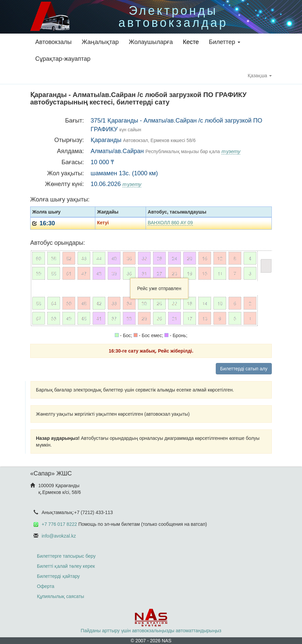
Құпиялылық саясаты (61, 596)
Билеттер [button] (225, 42)
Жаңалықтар (100, 42)
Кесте (191, 42)
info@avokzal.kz (59, 536)
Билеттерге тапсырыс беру (66, 556)
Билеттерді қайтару (58, 576)
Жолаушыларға (151, 42)
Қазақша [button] (260, 76)
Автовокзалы (53, 42)
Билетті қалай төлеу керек (66, 566)
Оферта (46, 586)
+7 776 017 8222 (59, 524)
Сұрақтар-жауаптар (63, 59)
